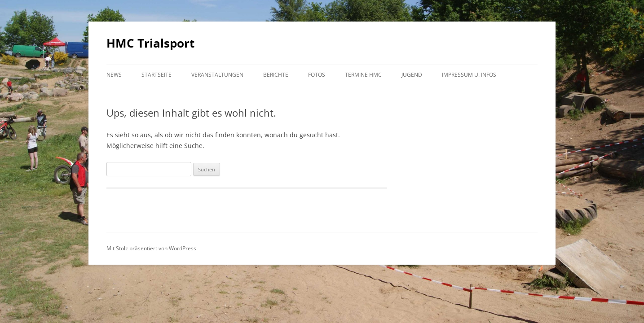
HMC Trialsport (150, 43)
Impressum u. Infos (469, 75)
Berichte (276, 75)
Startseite (157, 75)
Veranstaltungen (217, 75)
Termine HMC (363, 75)
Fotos (317, 75)
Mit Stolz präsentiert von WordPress (151, 248)
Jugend (412, 75)
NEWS (114, 75)
